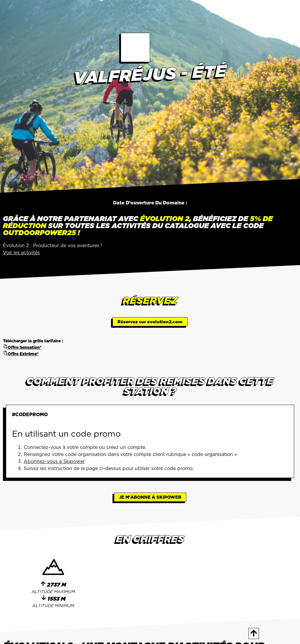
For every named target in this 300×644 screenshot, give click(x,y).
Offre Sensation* (22, 347)
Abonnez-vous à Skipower (54, 461)
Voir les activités (21, 252)
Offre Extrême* (21, 354)
